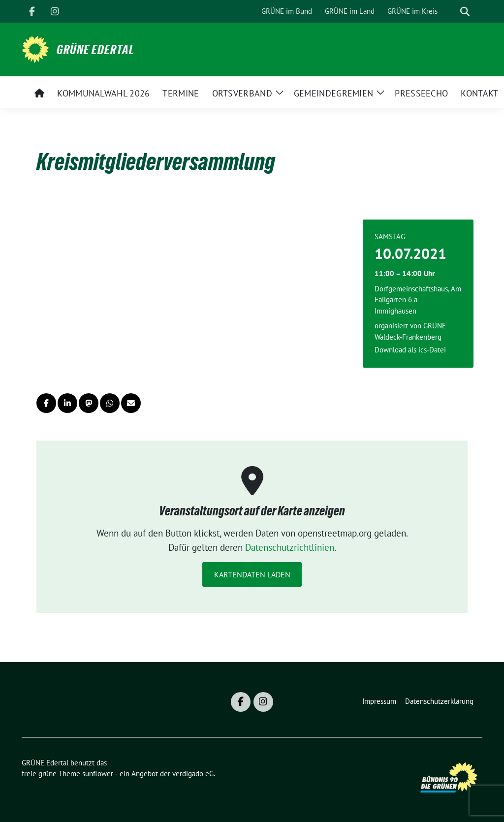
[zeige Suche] (465, 12)
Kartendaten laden (252, 574)
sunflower (98, 774)
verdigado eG (193, 774)
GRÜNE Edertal (95, 50)
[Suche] (451, 12)
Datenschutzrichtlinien (290, 547)
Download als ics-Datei (410, 350)
